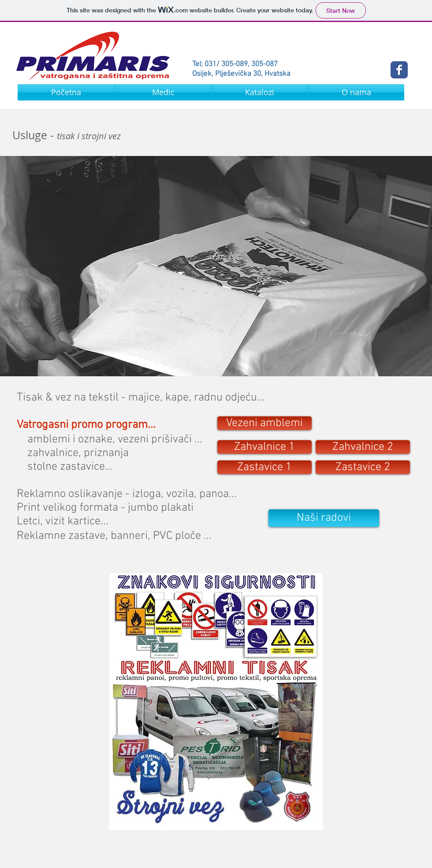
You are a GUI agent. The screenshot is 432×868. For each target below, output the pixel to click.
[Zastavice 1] (264, 467)
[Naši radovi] (324, 518)
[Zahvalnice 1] (264, 447)
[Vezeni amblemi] (264, 423)
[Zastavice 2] (363, 467)
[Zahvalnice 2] (363, 447)
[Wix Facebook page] (399, 70)
